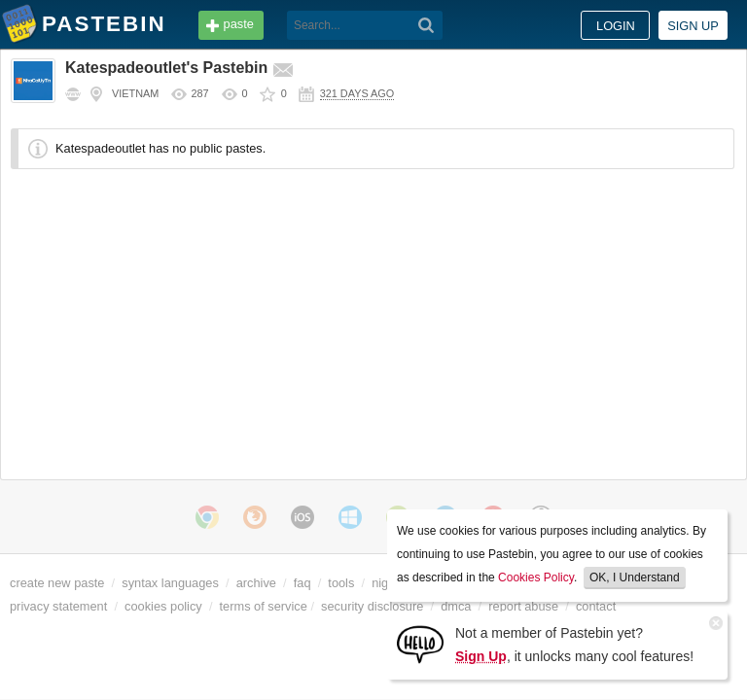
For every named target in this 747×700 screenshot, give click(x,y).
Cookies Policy (536, 577)
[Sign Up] (420, 643)
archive (256, 583)
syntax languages (170, 583)
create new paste (57, 583)
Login (616, 26)
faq (302, 583)
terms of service (264, 606)
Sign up (693, 26)
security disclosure (372, 606)
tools (341, 583)
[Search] (427, 25)
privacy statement (58, 606)
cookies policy (163, 606)
